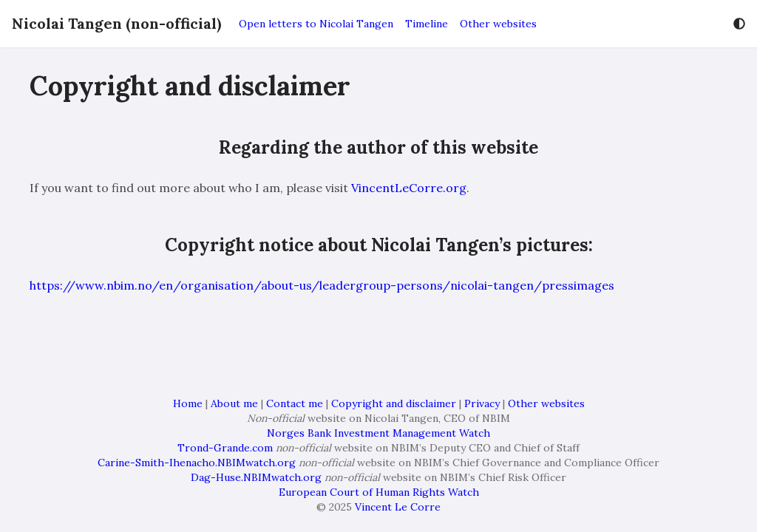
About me (234, 403)
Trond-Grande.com (225, 448)
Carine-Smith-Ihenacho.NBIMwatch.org (197, 463)
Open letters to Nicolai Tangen (316, 24)
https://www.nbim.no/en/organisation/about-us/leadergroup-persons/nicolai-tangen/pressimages (322, 285)
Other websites (498, 24)
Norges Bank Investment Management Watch (378, 433)
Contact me (295, 403)
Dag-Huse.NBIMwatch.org (256, 477)
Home (188, 403)
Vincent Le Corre (398, 507)
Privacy (482, 403)
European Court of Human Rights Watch (379, 492)
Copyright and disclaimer (394, 403)
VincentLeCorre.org (409, 188)
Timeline (427, 24)
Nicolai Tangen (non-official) (116, 23)
